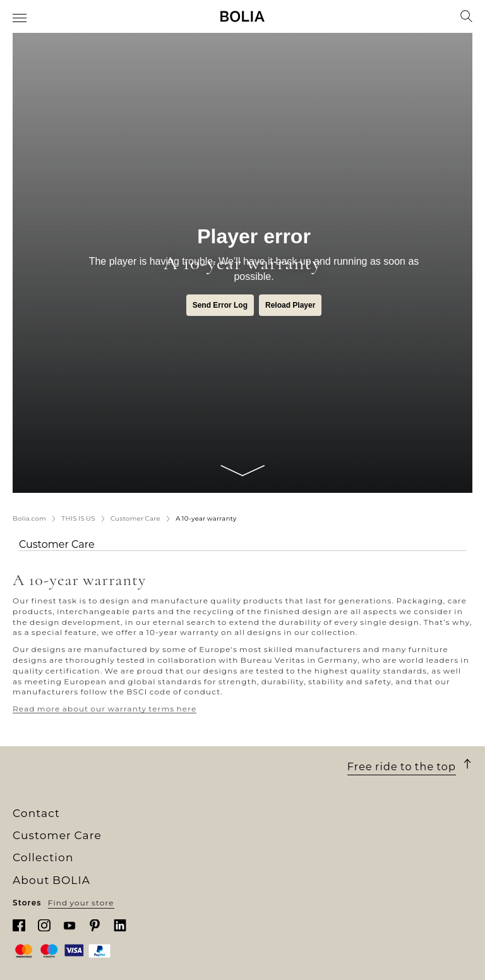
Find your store (81, 903)
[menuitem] (21, 18)
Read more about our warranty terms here (105, 709)
